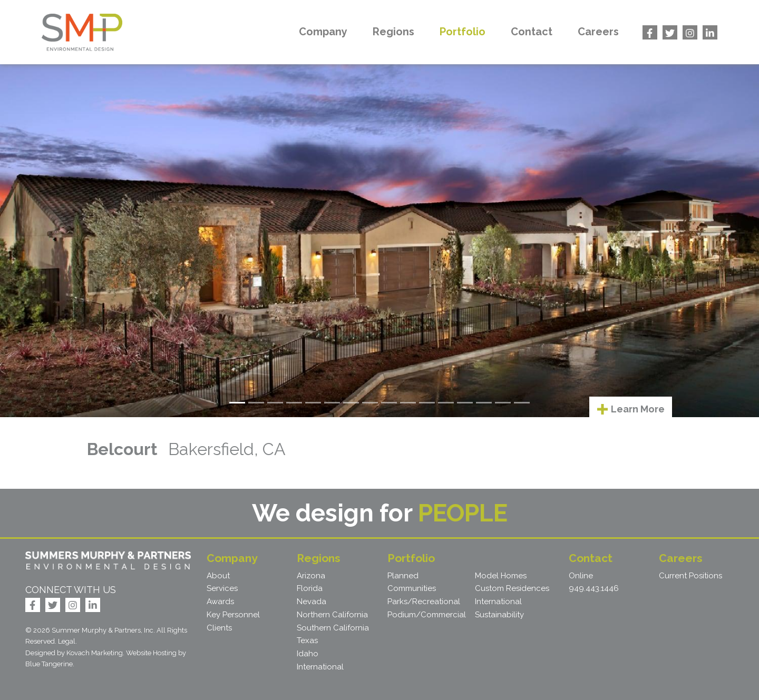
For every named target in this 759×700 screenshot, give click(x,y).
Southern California (333, 628)
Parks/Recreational (424, 602)
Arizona (311, 576)
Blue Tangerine (49, 664)
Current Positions (690, 576)
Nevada (312, 602)
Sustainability (499, 615)
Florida (310, 588)
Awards (220, 602)
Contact (532, 32)
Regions (393, 32)
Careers (598, 32)
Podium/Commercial (427, 615)
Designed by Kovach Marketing (74, 653)
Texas (307, 640)
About (218, 576)
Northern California (332, 615)
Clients (219, 628)
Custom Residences (512, 588)
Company (323, 32)
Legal (67, 641)
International (320, 667)
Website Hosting (151, 653)
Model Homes (501, 576)
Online (581, 576)
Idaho (308, 654)
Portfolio (463, 32)
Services (222, 588)
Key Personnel (233, 615)
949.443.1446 (594, 588)
